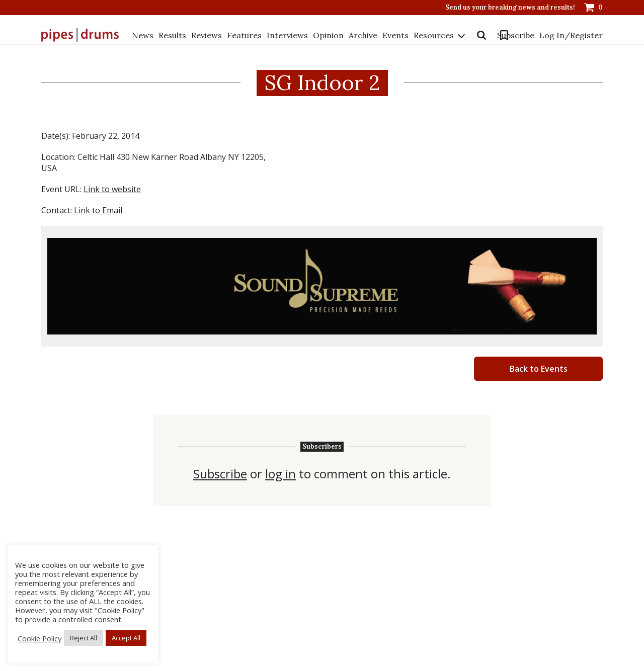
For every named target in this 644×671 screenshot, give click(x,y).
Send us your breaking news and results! (510, 8)
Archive (363, 35)
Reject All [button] (84, 638)
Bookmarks (487, 35)
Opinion (328, 35)
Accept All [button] (126, 638)
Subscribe (522, 35)
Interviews (287, 35)
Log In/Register (506, 52)
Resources (152, 45)
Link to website (112, 189)
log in (280, 474)
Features (244, 35)
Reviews (207, 35)
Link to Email (98, 210)
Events (395, 35)
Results (172, 35)
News (143, 35)
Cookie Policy (39, 638)
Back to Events (539, 369)
